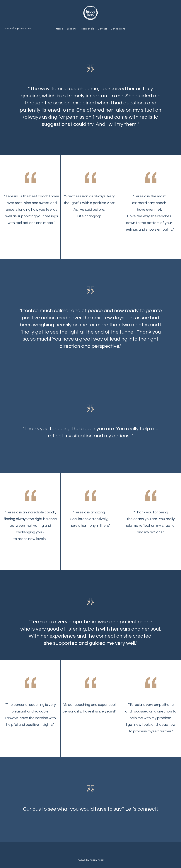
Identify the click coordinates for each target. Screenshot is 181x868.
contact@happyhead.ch (17, 28)
